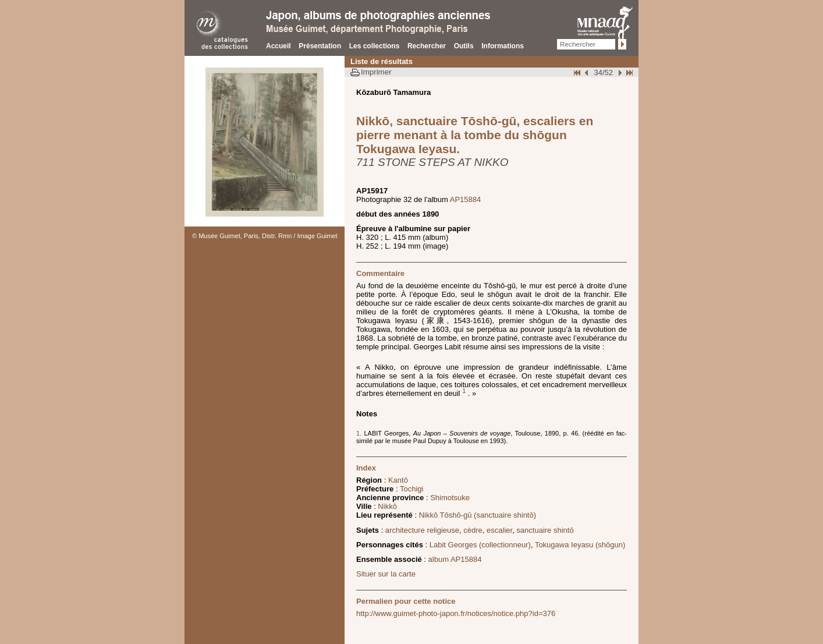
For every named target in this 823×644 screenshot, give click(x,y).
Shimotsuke (450, 498)
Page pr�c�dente (588, 72)
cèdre (473, 530)
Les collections (375, 46)
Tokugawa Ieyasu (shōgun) (580, 545)
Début (578, 72)
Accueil (279, 46)
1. (360, 433)
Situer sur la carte (386, 574)
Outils (464, 46)
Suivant (619, 72)
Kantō (398, 480)
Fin (629, 72)
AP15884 (466, 199)
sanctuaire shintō (545, 530)
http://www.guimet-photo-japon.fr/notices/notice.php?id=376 (456, 613)
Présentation (320, 46)
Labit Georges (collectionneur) (480, 545)
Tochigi (411, 489)
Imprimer (376, 72)
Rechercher (427, 46)
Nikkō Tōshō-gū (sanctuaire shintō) (478, 515)
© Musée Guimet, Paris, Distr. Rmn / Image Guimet (265, 236)
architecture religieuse (422, 530)
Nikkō (387, 506)
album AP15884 (455, 559)
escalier (499, 530)
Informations (503, 46)
